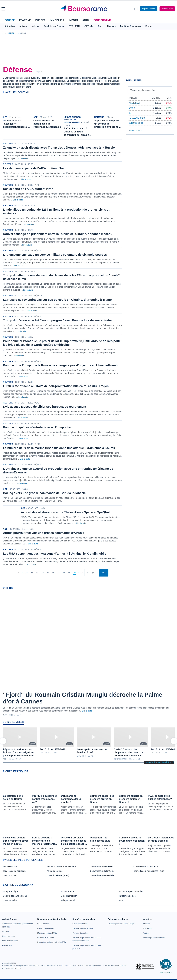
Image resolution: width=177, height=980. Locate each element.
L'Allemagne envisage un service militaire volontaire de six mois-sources (55, 255)
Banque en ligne (11, 891)
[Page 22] (32, 573)
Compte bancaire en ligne (15, 896)
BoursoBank (102, 20)
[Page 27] (59, 573)
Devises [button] (112, 26)
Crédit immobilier (69, 896)
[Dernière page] (83, 573)
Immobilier (57, 20)
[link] (6, 932)
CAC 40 (132, 108)
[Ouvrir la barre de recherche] (135, 9)
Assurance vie (68, 891)
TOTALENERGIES (137, 118)
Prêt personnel (68, 900)
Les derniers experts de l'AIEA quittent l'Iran (34, 168)
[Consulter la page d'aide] (137, 9)
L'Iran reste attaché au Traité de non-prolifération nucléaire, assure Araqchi (56, 386)
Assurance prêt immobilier (131, 891)
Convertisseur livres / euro (146, 866)
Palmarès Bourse (54, 871)
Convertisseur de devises (102, 866)
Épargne (25, 20)
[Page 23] (37, 573)
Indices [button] (35, 26)
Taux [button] (100, 26)
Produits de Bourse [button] (54, 26)
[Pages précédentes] (22, 573)
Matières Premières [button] (130, 26)
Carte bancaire (10, 900)
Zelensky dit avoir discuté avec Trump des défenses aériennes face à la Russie (59, 148)
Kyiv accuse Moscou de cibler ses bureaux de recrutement (45, 407)
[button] (3, 9)
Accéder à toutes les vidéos (159, 762)
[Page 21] (27, 573)
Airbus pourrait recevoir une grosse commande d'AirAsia (44, 533)
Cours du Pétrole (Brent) (58, 875)
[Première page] (18, 573)
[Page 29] (69, 573)
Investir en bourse (127, 896)
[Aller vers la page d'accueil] (89, 9)
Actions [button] (23, 26)
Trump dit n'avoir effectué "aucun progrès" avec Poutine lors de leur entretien (58, 320)
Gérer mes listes (135, 131)
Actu (86, 20)
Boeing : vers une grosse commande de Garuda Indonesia (44, 493)
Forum (149, 26)
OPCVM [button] (89, 26)
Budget (40, 20)
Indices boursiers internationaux (61, 866)
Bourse (10, 20)
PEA (121, 900)
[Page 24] (43, 573)
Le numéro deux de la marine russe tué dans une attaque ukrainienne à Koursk (59, 448)
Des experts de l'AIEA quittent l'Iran (28, 189)
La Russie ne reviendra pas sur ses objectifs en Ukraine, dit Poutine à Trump (57, 300)
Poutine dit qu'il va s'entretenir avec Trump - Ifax (37, 427)
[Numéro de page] (91, 573)
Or (130, 113)
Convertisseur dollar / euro (102, 871)
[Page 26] (53, 573)
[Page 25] (48, 573)
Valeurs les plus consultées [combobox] (143, 90)
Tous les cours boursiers (14, 871)
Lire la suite (23, 158)
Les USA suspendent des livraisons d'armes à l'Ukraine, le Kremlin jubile (55, 554)
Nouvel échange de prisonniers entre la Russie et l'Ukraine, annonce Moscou (58, 234)
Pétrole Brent (134, 103)
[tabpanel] (88, 744)
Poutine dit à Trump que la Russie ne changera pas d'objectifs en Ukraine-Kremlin (61, 365)
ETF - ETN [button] (74, 26)
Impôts (73, 20)
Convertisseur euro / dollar (102, 875)
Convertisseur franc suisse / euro (149, 871)
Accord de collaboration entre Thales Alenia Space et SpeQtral (65, 512)
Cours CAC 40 (10, 875)
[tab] (13, 723)
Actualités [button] (10, 26)
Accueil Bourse (10, 866)
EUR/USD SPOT (136, 123)
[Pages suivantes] (79, 573)
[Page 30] (74, 573)
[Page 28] (64, 573)
